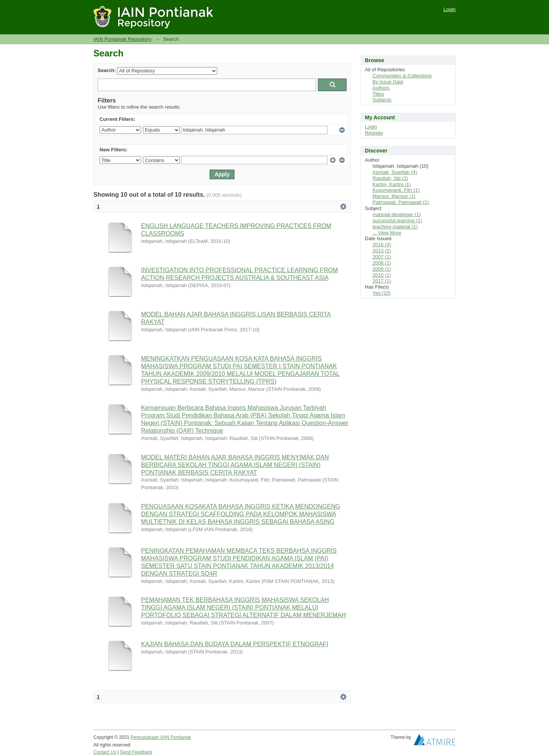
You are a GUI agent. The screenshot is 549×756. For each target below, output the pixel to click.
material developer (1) (396, 214)
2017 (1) (382, 281)
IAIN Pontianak (176, 737)
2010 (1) (382, 275)
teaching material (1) (395, 227)
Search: (107, 70)
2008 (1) (382, 263)
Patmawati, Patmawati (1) (401, 202)
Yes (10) (382, 293)
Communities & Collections (402, 76)
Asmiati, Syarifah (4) (395, 172)
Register (374, 133)
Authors (381, 88)
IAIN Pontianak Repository (122, 39)
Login (449, 9)
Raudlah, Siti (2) (390, 178)
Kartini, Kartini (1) (392, 184)
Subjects (382, 100)
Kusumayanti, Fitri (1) (396, 190)
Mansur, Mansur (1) (394, 196)
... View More (387, 233)
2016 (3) (382, 245)
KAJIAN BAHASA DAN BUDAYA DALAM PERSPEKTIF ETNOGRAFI (235, 644)
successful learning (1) (397, 221)
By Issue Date (388, 82)
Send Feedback (136, 752)
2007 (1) (382, 257)
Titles (378, 94)
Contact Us (105, 752)
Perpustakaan (146, 737)
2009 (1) (382, 269)
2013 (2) (382, 251)
